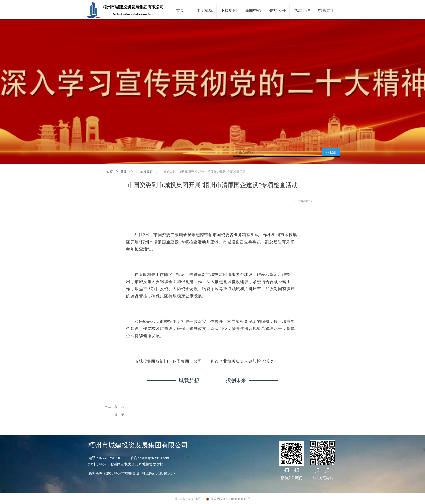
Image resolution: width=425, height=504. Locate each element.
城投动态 (147, 172)
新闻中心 (127, 172)
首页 (110, 172)
